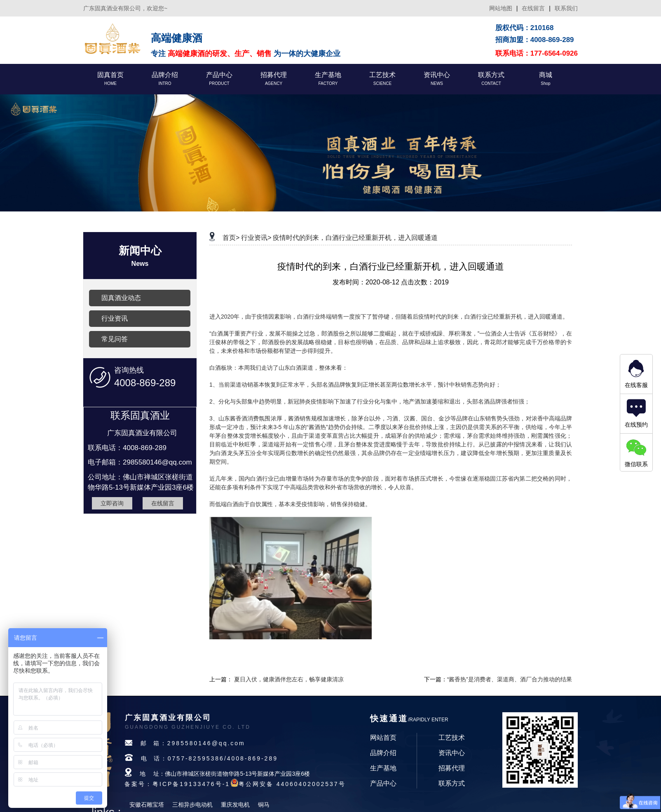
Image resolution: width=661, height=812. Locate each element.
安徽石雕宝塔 (147, 805)
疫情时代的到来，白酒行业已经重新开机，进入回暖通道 (355, 238)
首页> (231, 238)
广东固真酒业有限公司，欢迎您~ (125, 8)
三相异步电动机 (192, 805)
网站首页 (383, 738)
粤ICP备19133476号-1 (191, 784)
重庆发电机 (235, 805)
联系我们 (566, 8)
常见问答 (115, 339)
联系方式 (452, 783)
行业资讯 (115, 318)
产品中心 (383, 783)
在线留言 (533, 8)
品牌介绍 (383, 753)
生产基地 (383, 768)
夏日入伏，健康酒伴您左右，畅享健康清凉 (289, 679)
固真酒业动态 (121, 298)
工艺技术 (452, 738)
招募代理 (452, 768)
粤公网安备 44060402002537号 (292, 784)
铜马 (264, 805)
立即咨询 (112, 503)
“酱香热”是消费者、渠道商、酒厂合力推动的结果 (510, 679)
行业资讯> (256, 238)
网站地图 (501, 8)
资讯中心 (452, 753)
